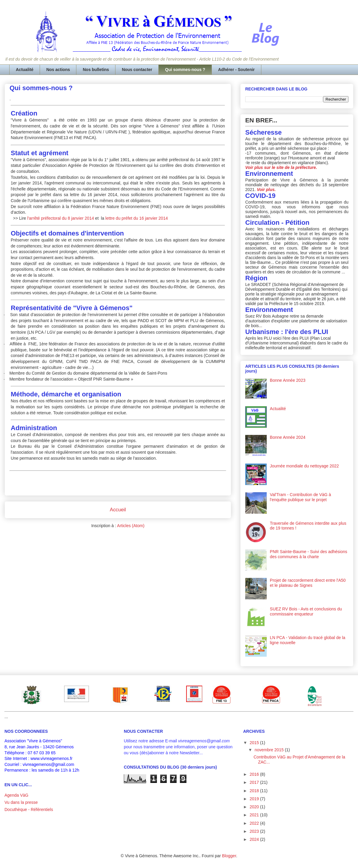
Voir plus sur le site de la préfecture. (281, 167)
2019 (255, 799)
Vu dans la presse (21, 802)
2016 (255, 774)
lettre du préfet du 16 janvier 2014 (136, 218)
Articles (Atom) (131, 526)
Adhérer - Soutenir (236, 70)
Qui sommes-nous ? (185, 70)
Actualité (25, 70)
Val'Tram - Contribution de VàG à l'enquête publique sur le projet (301, 497)
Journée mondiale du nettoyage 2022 (304, 466)
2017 (255, 782)
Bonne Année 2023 (288, 380)
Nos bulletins (96, 70)
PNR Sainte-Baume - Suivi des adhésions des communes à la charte (309, 554)
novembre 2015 (270, 750)
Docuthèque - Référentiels (29, 809)
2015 (255, 743)
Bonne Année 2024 (288, 437)
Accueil (118, 510)
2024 (255, 839)
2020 (255, 807)
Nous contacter (137, 70)
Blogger (229, 856)
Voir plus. (266, 190)
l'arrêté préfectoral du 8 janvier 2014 (60, 218)
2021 (255, 815)
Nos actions (58, 70)
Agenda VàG (16, 795)
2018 (255, 791)
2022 (255, 823)
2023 (255, 831)
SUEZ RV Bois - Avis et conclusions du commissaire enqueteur (306, 611)
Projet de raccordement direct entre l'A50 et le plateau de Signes (308, 583)
